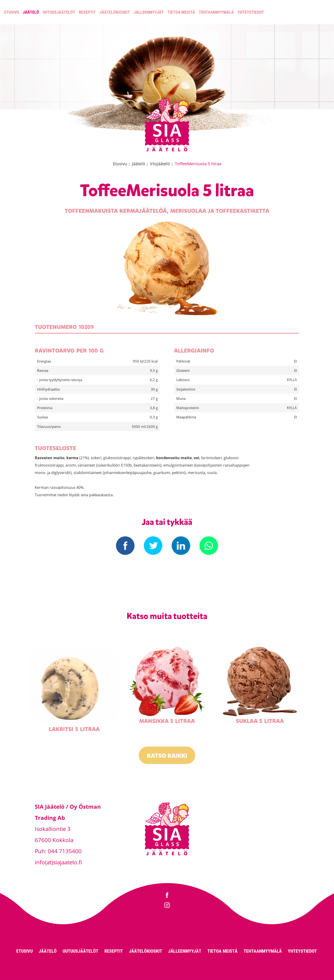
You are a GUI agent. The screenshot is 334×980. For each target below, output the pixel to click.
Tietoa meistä (181, 12)
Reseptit (87, 12)
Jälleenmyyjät (149, 12)
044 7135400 (65, 851)
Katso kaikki (167, 756)
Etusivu (12, 12)
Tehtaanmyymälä (216, 12)
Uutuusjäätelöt (59, 12)
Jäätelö (31, 12)
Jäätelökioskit (115, 12)
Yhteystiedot (251, 12)
